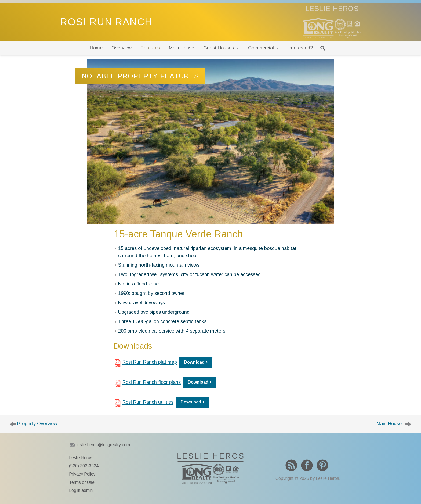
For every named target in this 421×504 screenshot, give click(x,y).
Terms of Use (82, 482)
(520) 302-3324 (84, 466)
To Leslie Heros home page (210, 469)
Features (150, 48)
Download (194, 362)
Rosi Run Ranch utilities (148, 402)
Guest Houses (219, 48)
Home (96, 48)
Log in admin (81, 490)
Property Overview (37, 424)
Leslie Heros (81, 458)
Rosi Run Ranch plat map (150, 362)
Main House (182, 48)
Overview (121, 48)
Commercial (261, 48)
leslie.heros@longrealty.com (103, 445)
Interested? (300, 48)
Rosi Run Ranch (106, 22)
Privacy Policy (82, 474)
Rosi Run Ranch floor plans (152, 382)
